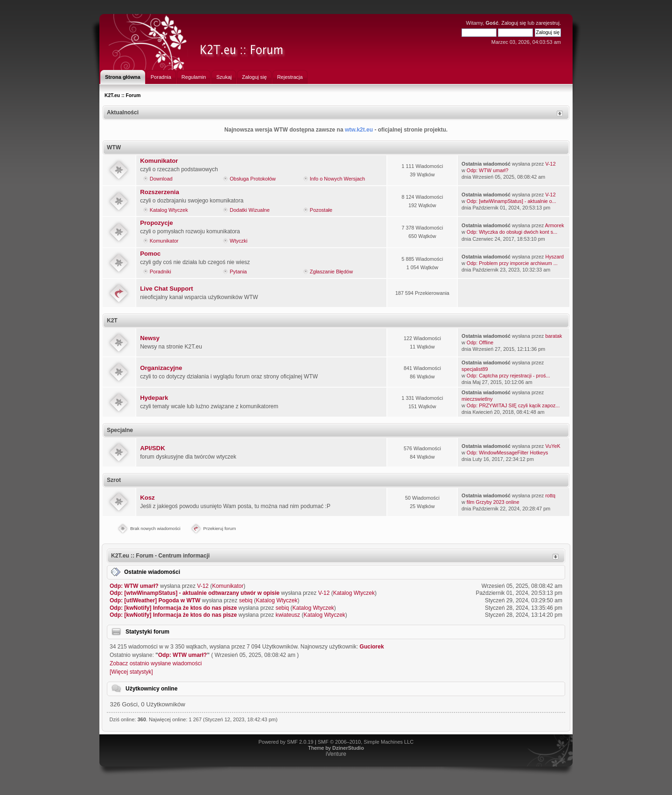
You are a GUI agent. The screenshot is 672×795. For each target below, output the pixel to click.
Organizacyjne (161, 368)
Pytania (238, 272)
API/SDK (153, 448)
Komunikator (159, 161)
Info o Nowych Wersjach (337, 179)
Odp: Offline (480, 342)
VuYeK (553, 446)
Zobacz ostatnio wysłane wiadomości (156, 663)
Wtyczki (238, 241)
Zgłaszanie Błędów (331, 272)
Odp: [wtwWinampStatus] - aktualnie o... (511, 201)
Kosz (147, 498)
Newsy (150, 338)
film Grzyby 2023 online (493, 502)
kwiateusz (288, 615)
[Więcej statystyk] (131, 672)
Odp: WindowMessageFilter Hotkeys (507, 453)
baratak (553, 336)
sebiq (246, 600)
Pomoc (150, 254)
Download (161, 179)
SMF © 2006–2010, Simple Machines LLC (366, 742)
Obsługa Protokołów (252, 179)
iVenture (336, 754)
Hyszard (554, 257)
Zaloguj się (514, 23)
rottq (550, 495)
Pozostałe (321, 210)
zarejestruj (548, 23)
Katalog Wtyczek (169, 210)
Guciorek (372, 647)
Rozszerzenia (160, 192)
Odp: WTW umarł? (487, 170)
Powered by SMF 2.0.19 (286, 742)
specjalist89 (475, 369)
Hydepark (154, 398)
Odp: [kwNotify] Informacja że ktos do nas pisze (173, 608)
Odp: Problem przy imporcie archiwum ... (512, 263)
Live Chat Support (167, 289)
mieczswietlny (477, 399)
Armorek (555, 225)
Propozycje (156, 223)
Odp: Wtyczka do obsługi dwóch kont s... (512, 232)
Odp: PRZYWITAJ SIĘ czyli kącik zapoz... (513, 405)
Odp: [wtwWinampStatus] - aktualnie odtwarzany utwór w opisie (195, 593)
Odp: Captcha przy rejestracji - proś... (508, 376)
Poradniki (161, 272)
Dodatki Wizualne (250, 210)
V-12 (550, 164)
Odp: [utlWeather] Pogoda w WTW (155, 600)
